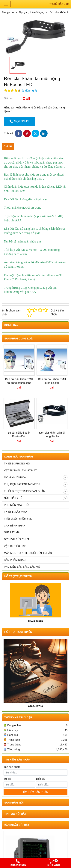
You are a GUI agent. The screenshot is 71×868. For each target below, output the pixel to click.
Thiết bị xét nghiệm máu (18, 519)
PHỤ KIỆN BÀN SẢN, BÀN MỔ (22, 567)
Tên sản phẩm (12, 767)
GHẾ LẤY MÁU (13, 532)
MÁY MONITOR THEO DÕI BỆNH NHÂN (28, 553)
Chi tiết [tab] (8, 146)
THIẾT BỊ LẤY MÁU (15, 512)
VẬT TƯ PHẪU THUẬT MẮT (20, 470)
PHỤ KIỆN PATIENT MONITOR (36, 484)
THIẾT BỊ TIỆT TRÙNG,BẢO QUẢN (36, 491)
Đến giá (41, 779)
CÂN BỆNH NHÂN (15, 526)
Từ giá (7, 779)
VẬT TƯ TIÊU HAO (15, 546)
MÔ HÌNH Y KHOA (36, 477)
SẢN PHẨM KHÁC (15, 560)
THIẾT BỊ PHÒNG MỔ (17, 464)
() (59, 4)
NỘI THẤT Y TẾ (36, 498)
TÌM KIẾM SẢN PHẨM (35, 792)
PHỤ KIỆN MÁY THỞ (16, 505)
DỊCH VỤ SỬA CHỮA (17, 539)
